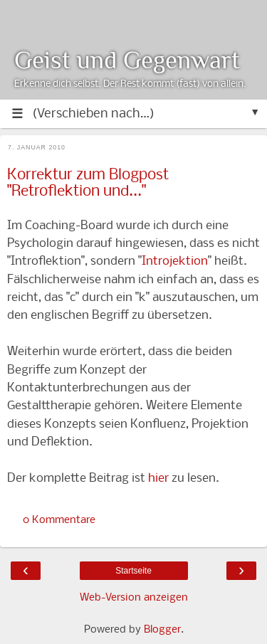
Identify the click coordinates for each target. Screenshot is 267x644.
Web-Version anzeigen (134, 598)
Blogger (162, 630)
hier (158, 479)
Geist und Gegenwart (127, 60)
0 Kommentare (59, 520)
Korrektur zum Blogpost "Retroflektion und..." (88, 184)
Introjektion (175, 262)
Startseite (133, 571)
